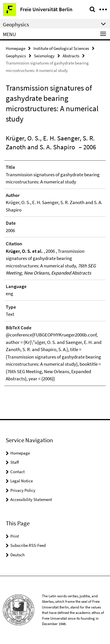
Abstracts (71, 56)
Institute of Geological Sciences (61, 48)
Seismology (44, 56)
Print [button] (15, 536)
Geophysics (16, 56)
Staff (15, 462)
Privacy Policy (23, 490)
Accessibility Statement (31, 499)
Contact (18, 472)
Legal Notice (22, 481)
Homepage (16, 48)
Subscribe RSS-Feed (28, 545)
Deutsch (18, 555)
